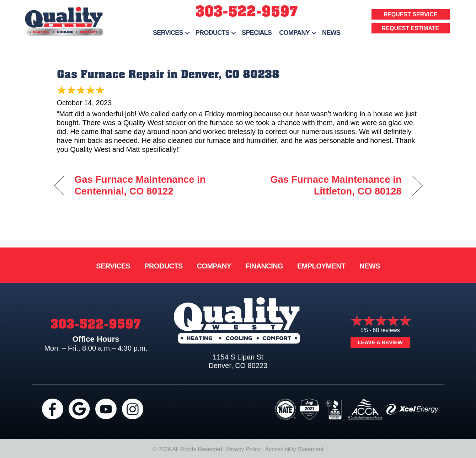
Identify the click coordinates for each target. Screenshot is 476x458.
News (331, 33)
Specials (257, 33)
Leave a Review (380, 342)
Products (212, 33)
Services (168, 33)
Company (294, 33)
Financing (264, 266)
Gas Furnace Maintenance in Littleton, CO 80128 (325, 186)
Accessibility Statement (295, 449)
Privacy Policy (243, 449)
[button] (187, 33)
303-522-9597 (247, 12)
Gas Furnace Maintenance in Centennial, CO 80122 (140, 186)
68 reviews (386, 330)
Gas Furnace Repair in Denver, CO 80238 (168, 74)
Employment (321, 266)
